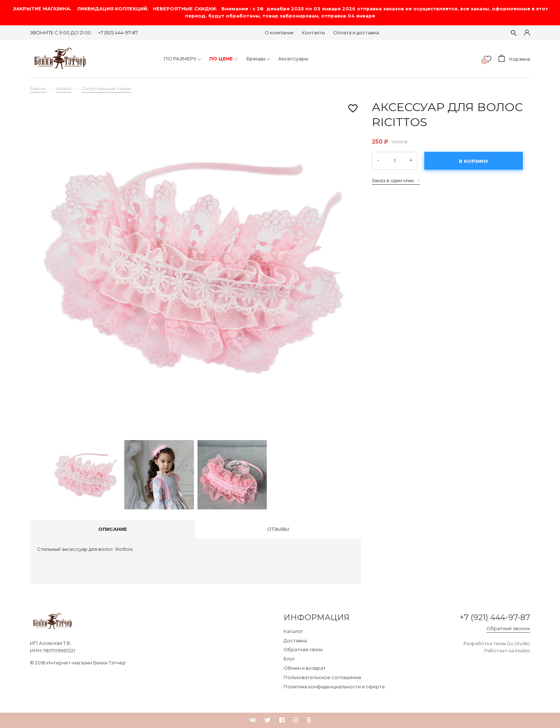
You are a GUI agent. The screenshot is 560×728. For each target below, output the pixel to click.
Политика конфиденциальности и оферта (334, 687)
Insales (523, 650)
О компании (279, 33)
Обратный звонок (508, 628)
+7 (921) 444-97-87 (118, 33)
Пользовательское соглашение (322, 677)
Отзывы (278, 529)
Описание (113, 529)
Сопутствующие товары (107, 89)
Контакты (313, 33)
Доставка (295, 640)
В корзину (474, 161)
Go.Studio (518, 643)
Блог (289, 659)
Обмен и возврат (305, 668)
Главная (38, 89)
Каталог (64, 89)
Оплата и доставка (356, 33)
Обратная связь (303, 649)
